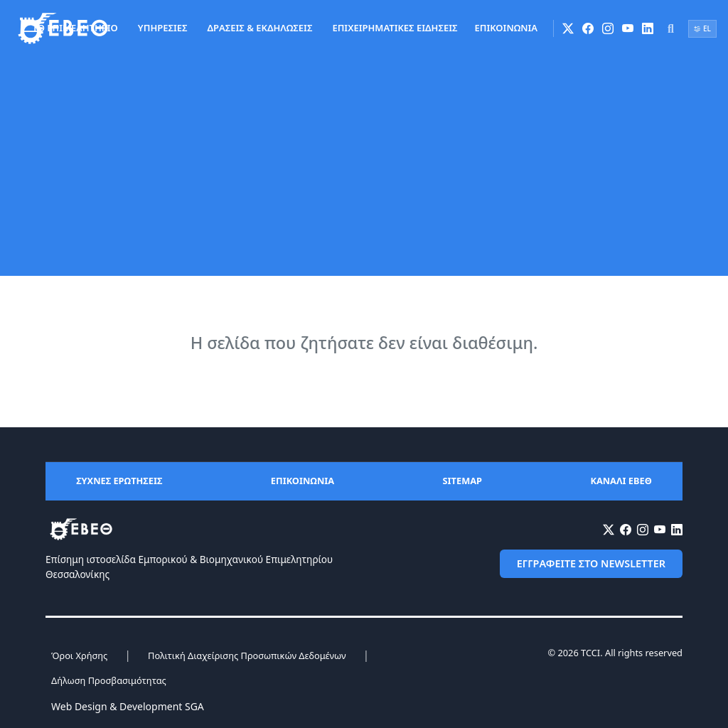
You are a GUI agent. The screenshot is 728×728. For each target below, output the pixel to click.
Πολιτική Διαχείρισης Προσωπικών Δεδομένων (247, 655)
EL (702, 28)
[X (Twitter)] (568, 28)
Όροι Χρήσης (79, 655)
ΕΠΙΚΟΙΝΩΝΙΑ (506, 28)
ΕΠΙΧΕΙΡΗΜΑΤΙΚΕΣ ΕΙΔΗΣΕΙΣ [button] (395, 28)
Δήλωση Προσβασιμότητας (109, 680)
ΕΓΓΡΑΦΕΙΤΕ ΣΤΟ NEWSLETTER (591, 563)
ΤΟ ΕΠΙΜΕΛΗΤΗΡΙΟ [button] (75, 28)
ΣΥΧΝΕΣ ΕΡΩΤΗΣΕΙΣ (119, 481)
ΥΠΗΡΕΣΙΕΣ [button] (163, 28)
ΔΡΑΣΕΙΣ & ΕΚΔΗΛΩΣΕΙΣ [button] (260, 28)
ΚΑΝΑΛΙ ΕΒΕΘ (621, 481)
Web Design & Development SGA (128, 706)
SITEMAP (462, 481)
